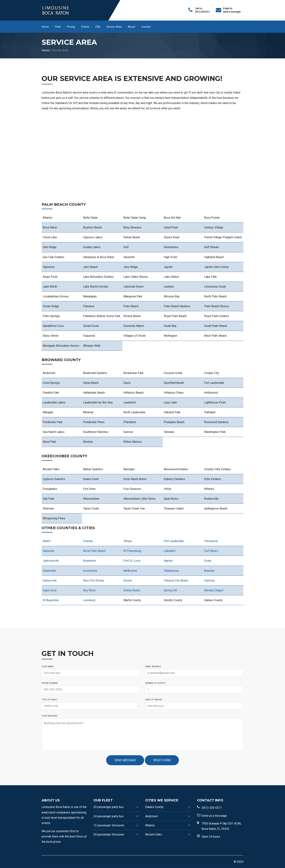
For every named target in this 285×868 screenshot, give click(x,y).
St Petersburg (132, 551)
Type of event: (50, 699)
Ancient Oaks (154, 834)
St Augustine (51, 600)
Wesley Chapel (214, 590)
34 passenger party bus (109, 816)
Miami (47, 541)
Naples (168, 561)
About (131, 27)
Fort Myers (211, 551)
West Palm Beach (94, 551)
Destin (128, 581)
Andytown (151, 816)
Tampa (128, 541)
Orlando (88, 541)
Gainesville (50, 581)
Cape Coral (50, 590)
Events (85, 27)
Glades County (154, 807)
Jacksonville (51, 561)
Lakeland (169, 551)
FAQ (98, 27)
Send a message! (232, 12)
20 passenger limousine (109, 834)
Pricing (71, 27)
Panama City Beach (176, 581)
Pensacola (211, 541)
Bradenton (90, 561)
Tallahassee (171, 571)
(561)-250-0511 (203, 12)
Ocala (208, 561)
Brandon (209, 571)
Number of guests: (156, 683)
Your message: (50, 716)
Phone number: (50, 683)
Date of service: (154, 699)
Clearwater (50, 571)
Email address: (153, 666)
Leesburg (89, 600)
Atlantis (150, 825)
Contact (146, 27)
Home (45, 27)
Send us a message (214, 816)
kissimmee (90, 571)
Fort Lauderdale (174, 541)
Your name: (48, 666)
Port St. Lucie (132, 561)
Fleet (58, 27)
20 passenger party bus (109, 807)
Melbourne (130, 571)
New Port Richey (94, 581)
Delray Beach (132, 590)
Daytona (209, 581)
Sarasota (48, 551)
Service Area (114, 27)
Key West (89, 590)
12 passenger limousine (109, 825)
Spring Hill (170, 590)
